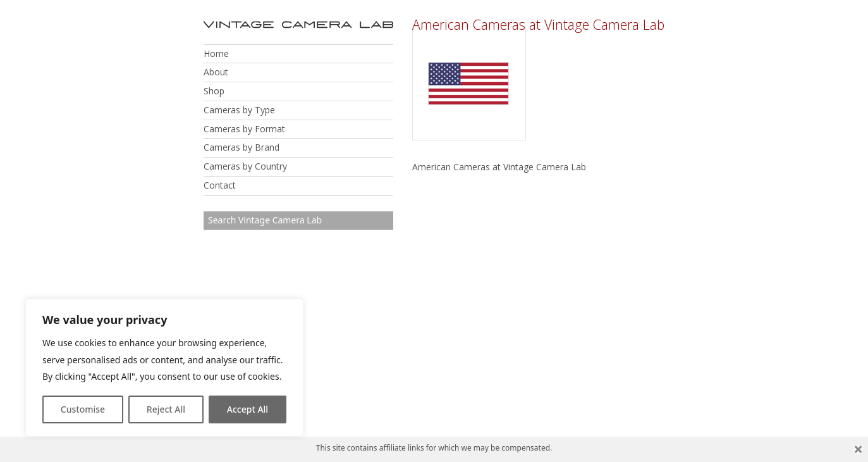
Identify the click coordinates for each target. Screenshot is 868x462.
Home (216, 53)
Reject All (166, 409)
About (216, 72)
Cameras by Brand (241, 147)
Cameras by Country (245, 166)
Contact (220, 185)
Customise (83, 409)
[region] (164, 368)
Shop (214, 91)
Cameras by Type (239, 110)
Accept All (248, 409)
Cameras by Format (244, 129)
